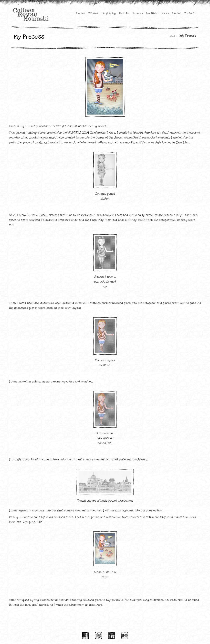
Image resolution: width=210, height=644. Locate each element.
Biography (109, 13)
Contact (189, 13)
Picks (165, 13)
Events (124, 13)
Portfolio (152, 13)
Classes (93, 13)
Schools (137, 13)
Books (80, 13)
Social (176, 13)
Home (172, 36)
